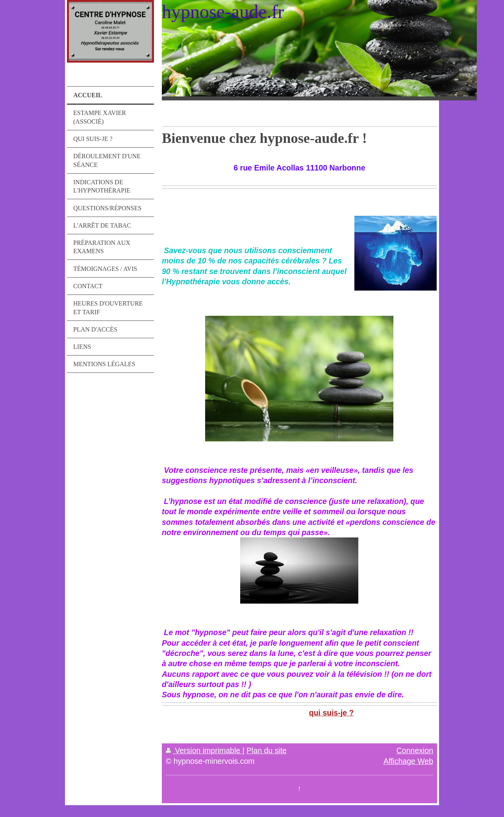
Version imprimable (204, 750)
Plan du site (267, 750)
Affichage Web (408, 761)
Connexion (415, 750)
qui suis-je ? (332, 713)
